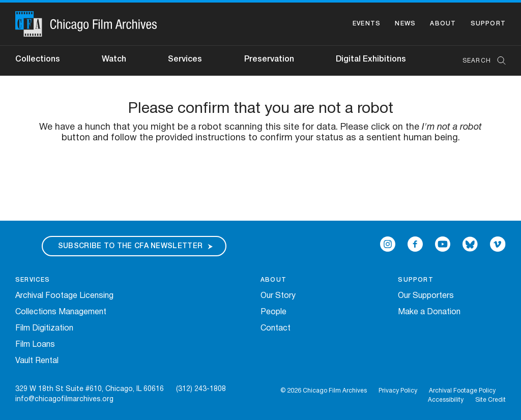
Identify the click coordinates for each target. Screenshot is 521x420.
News (405, 24)
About (443, 24)
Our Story (278, 296)
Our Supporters (426, 296)
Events (367, 24)
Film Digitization (44, 328)
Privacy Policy (398, 391)
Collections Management (61, 312)
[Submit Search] (498, 61)
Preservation (269, 59)
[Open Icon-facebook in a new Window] (415, 244)
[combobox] (479, 61)
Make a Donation (429, 312)
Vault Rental (37, 361)
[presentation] (260, 175)
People (273, 312)
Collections (38, 59)
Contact (276, 328)
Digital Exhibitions (371, 59)
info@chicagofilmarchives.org (64, 399)
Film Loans (35, 345)
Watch (114, 59)
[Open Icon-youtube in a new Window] (443, 244)
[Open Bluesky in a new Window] (470, 244)
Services (185, 59)
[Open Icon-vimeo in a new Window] (498, 244)
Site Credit (490, 400)
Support (488, 24)
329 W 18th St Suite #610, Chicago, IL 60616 (90, 389)
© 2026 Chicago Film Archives (324, 391)
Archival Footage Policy (462, 391)
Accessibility (446, 400)
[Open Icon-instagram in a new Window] (388, 244)
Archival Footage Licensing (64, 296)
